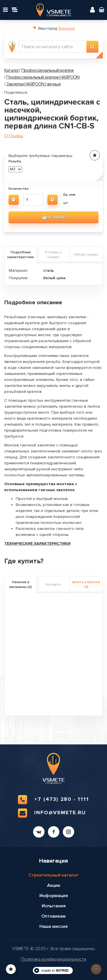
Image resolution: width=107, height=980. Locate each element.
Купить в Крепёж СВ (86, 585)
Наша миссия (53, 926)
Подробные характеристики (21, 255)
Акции (54, 885)
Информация (54, 896)
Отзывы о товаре (53, 255)
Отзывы (14, 136)
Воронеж (67, 28)
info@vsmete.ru (52, 813)
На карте (53, 584)
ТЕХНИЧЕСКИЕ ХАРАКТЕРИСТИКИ (37, 543)
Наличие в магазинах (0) (21, 585)
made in (55, 970)
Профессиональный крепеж (48, 70)
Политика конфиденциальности (53, 959)
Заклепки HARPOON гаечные (34, 84)
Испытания (54, 906)
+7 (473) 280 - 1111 (53, 800)
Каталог (12, 70)
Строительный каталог (54, 875)
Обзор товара (86, 255)
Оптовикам (53, 916)
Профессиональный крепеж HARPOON (43, 77)
